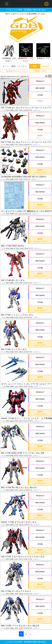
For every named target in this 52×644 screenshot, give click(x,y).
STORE (40, 95)
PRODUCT (40, 81)
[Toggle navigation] (7, 4)
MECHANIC (40, 88)
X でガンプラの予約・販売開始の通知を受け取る (26, 10)
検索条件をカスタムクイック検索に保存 (26, 71)
